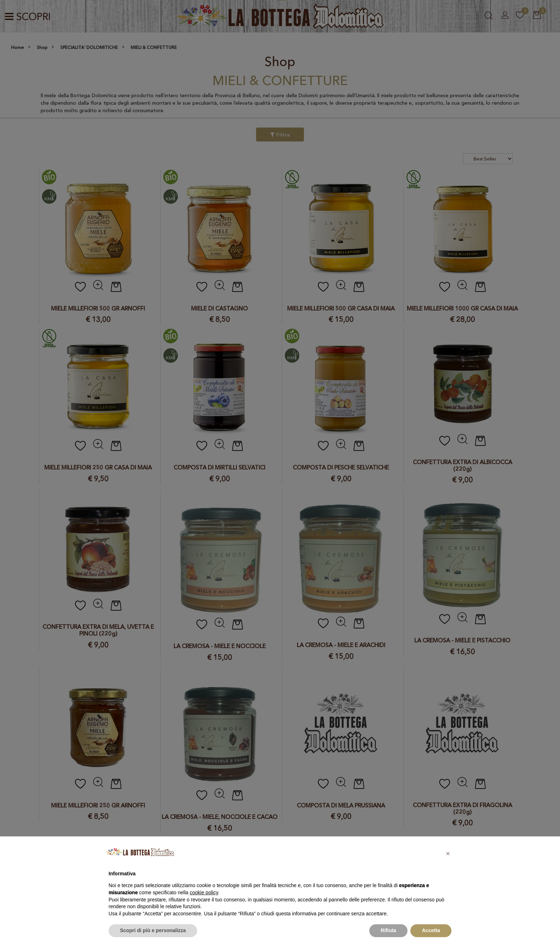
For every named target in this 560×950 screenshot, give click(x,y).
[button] (448, 854)
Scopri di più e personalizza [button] (153, 930)
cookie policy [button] (204, 892)
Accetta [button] (431, 930)
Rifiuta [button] (389, 930)
